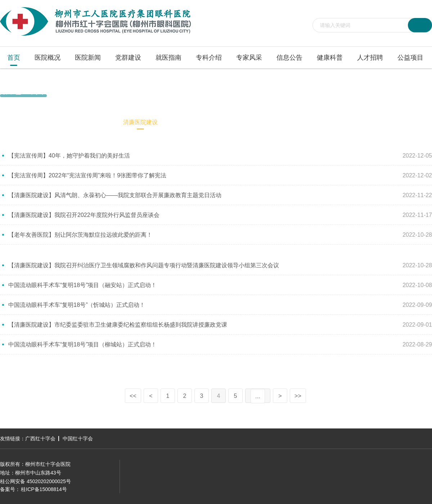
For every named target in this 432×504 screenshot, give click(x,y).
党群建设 (128, 58)
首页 (14, 58)
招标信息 (94, 122)
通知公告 (12, 122)
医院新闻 (88, 58)
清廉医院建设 (417, 89)
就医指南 (168, 58)
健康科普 (330, 58)
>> (298, 396)
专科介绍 (209, 58)
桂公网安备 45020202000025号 (35, 481)
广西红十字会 (40, 439)
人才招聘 (370, 58)
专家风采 (249, 58)
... (258, 396)
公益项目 (410, 58)
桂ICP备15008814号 (44, 489)
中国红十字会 (78, 439)
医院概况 (48, 58)
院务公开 (53, 122)
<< (133, 396)
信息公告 (289, 58)
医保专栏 (187, 122)
